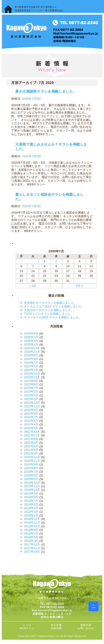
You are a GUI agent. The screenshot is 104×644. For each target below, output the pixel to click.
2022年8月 (31, 414)
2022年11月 (32, 406)
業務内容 (86, 625)
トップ (27, 625)
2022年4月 (31, 424)
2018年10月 (32, 526)
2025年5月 (31, 341)
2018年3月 (31, 541)
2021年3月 (31, 453)
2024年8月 (31, 359)
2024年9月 (31, 355)
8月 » (80, 286)
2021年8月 (31, 443)
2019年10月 (32, 490)
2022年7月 (31, 417)
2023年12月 (32, 374)
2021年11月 (32, 435)
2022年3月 (31, 428)
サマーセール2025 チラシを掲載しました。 (53, 317)
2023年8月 (31, 384)
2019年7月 (31, 501)
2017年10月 (32, 552)
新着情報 (56, 628)
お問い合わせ (86, 628)
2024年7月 (31, 363)
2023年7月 (31, 388)
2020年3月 (31, 479)
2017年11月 (32, 548)
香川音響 (56, 625)
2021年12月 (32, 432)
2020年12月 (32, 457)
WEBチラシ (27, 628)
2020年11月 (32, 461)
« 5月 (33, 286)
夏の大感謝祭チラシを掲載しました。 (46, 91)
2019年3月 (31, 512)
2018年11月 (32, 522)
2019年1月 (31, 515)
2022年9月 (31, 410)
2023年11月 (32, 377)
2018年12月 (32, 519)
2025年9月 (31, 334)
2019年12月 (32, 483)
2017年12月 (32, 544)
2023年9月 (31, 381)
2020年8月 (31, 468)
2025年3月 (31, 344)
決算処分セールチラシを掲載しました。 (50, 303)
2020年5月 (31, 475)
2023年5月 (31, 392)
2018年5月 (31, 537)
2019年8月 (31, 497)
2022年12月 (32, 403)
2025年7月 (31, 337)
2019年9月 (31, 493)
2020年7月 (31, 472)
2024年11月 (32, 352)
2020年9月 (31, 464)
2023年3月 (31, 399)
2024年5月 (31, 366)
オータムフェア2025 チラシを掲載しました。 (54, 306)
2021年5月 (31, 450)
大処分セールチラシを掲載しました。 (49, 310)
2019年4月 (31, 508)
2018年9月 (31, 530)
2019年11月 (32, 486)
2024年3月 (31, 370)
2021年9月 (31, 439)
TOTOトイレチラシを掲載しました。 (49, 314)
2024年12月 (32, 348)
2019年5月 (31, 504)
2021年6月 (31, 446)
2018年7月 (31, 533)
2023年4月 (31, 395)
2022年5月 (31, 421)
